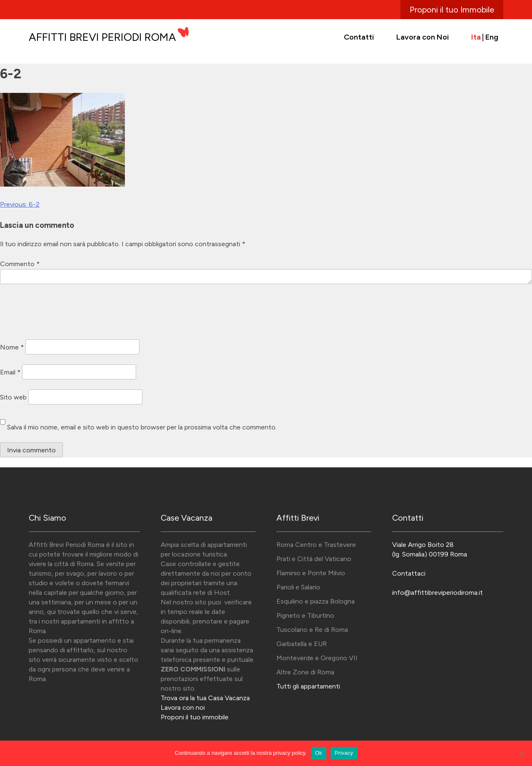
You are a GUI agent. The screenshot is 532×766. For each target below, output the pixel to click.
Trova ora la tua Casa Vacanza (205, 698)
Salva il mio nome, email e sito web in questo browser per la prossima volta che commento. (142, 427)
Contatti (359, 37)
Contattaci (409, 573)
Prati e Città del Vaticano (314, 559)
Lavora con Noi (423, 37)
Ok (319, 753)
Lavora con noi (183, 707)
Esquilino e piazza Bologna (316, 601)
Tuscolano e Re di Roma (312, 630)
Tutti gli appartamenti (308, 686)
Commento (20, 264)
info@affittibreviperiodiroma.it (438, 593)
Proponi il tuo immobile (195, 717)
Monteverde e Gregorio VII (317, 658)
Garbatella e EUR (302, 644)
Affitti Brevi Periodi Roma (102, 37)
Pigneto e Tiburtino (305, 615)
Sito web (13, 397)
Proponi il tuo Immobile (452, 10)
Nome (12, 347)
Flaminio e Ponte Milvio (311, 573)
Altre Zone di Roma (305, 672)
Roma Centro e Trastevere (316, 545)
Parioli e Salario (298, 587)
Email (10, 372)
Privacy (344, 753)
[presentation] (63, 313)
